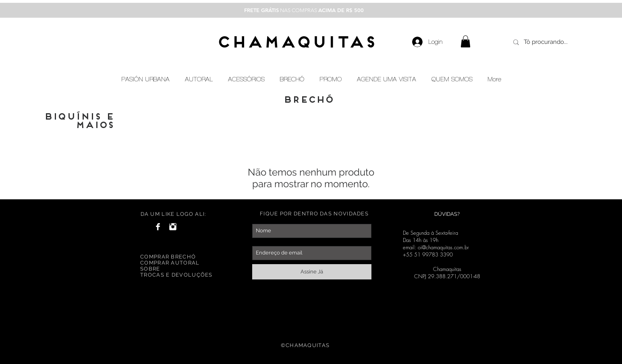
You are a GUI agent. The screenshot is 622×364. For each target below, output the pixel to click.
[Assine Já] (312, 272)
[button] (465, 41)
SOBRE (150, 269)
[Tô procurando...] (547, 42)
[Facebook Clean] (158, 227)
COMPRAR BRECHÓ (168, 257)
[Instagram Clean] (173, 227)
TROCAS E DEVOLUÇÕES (176, 275)
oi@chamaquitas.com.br (443, 247)
